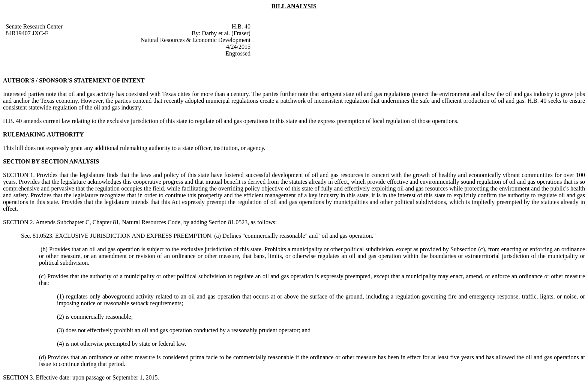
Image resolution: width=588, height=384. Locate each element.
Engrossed (238, 53)
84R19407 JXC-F (27, 33)
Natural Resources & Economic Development (196, 40)
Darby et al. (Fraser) (226, 33)
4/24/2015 (238, 47)
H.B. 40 (241, 26)
